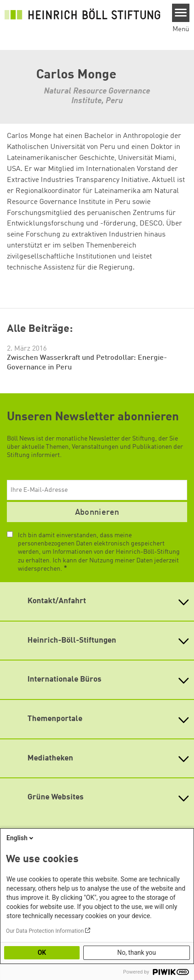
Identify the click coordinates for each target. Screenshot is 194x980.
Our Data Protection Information (45, 931)
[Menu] (181, 13)
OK (42, 952)
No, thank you (137, 952)
